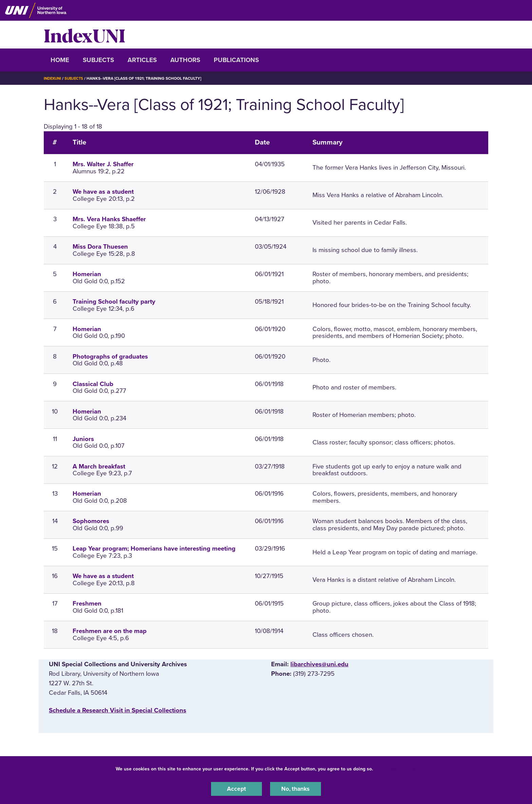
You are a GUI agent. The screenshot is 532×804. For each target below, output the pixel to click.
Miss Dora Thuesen (100, 247)
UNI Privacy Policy (396, 768)
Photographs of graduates (110, 357)
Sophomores (91, 521)
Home (60, 60)
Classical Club (93, 384)
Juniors (83, 439)
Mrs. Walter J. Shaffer (103, 164)
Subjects (98, 60)
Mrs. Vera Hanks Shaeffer (109, 219)
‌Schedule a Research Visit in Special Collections (118, 710)
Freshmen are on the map (110, 631)
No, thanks (296, 788)
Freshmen (87, 604)
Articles (142, 60)
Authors (185, 60)
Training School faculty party (114, 302)
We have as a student (103, 192)
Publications (236, 60)
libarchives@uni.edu (319, 664)
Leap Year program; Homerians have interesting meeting (154, 549)
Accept (236, 788)
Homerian (87, 274)
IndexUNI (84, 35)
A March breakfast (99, 466)
